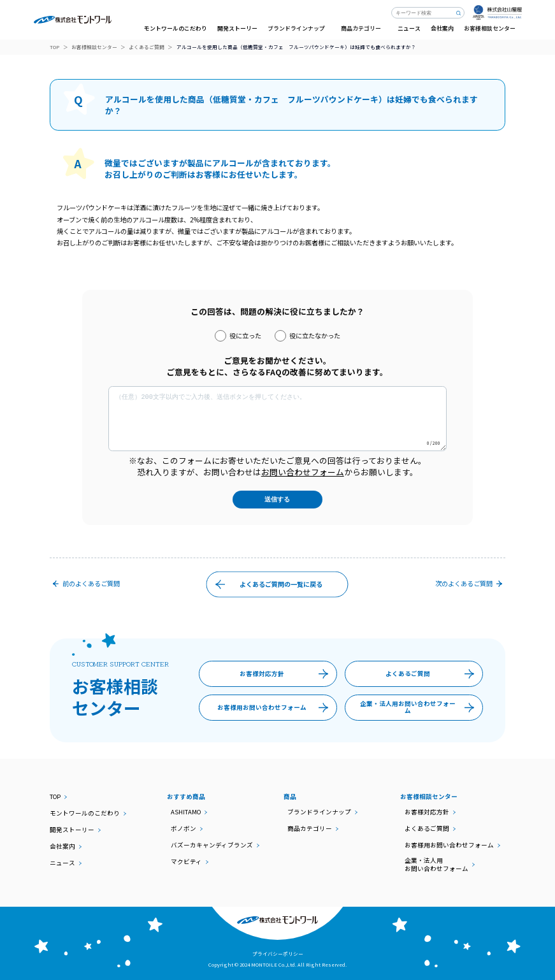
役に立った (238, 336)
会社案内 (442, 28)
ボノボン (184, 829)
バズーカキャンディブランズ (212, 845)
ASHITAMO (186, 812)
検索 (459, 13)
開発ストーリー (237, 28)
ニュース (409, 28)
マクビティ (186, 862)
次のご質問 (470, 583)
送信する (277, 499)
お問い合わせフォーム (303, 472)
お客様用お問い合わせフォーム (276, 708)
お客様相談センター (94, 47)
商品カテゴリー (310, 829)
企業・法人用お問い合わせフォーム (421, 708)
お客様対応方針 (287, 674)
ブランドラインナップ (319, 812)
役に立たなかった (307, 336)
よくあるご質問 (147, 47)
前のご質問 (84, 583)
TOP (54, 47)
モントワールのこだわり (176, 28)
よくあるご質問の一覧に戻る (265, 584)
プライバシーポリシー (278, 954)
